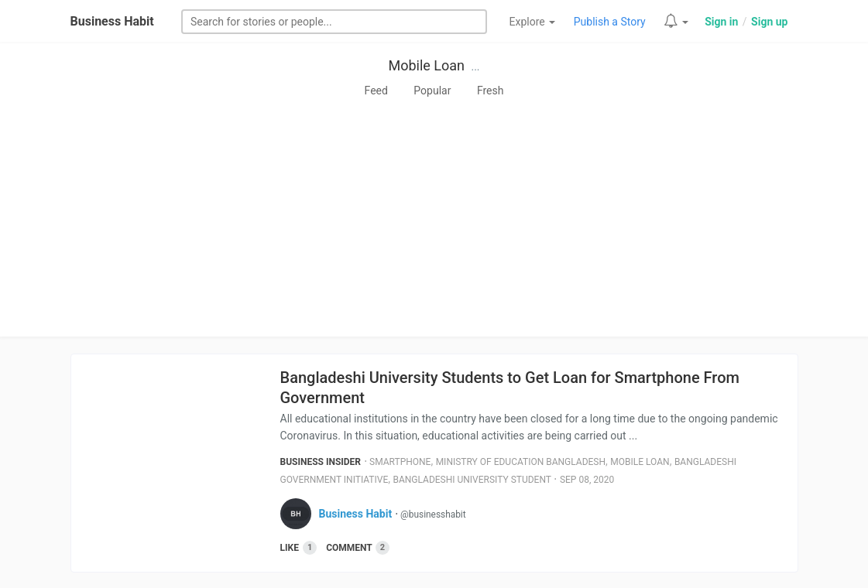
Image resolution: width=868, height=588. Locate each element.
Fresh (491, 91)
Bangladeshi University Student (472, 480)
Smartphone (400, 462)
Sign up (769, 22)
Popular (432, 91)
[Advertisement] (434, 220)
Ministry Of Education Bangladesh (521, 462)
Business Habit (112, 21)
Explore (533, 22)
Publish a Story (610, 22)
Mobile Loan (426, 65)
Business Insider (321, 462)
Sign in (721, 22)
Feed (376, 91)
